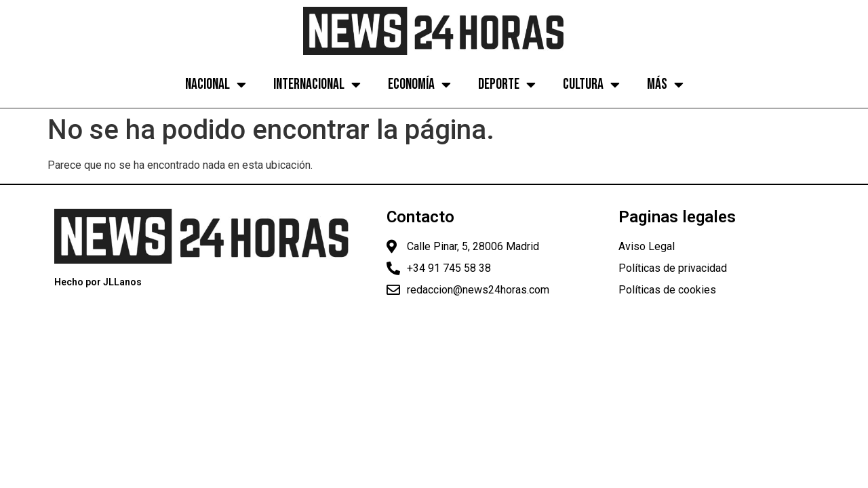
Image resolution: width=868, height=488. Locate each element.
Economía (419, 85)
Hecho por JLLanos (98, 282)
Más (665, 85)
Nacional (216, 85)
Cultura (591, 85)
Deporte (507, 85)
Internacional (317, 85)
